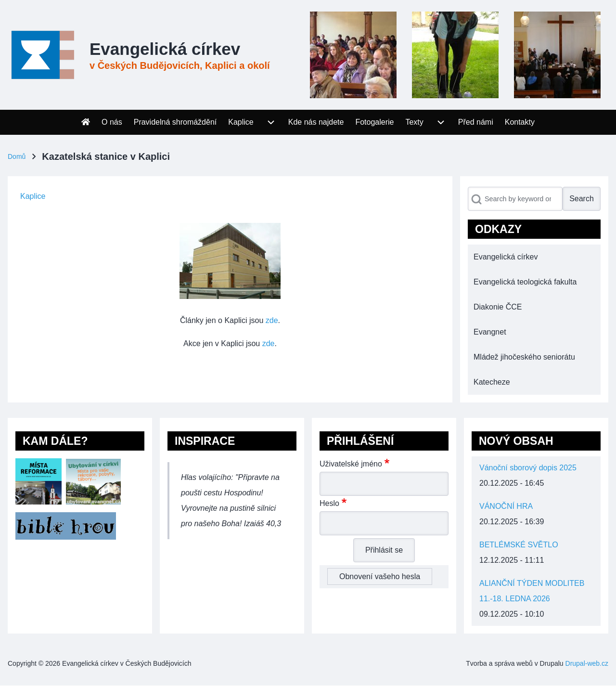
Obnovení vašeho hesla (380, 576)
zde (272, 320)
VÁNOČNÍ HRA (506, 506)
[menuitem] (86, 122)
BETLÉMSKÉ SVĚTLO (519, 545)
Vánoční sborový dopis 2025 (528, 468)
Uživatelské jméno (351, 464)
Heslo (329, 503)
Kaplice (33, 196)
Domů (17, 156)
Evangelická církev (165, 49)
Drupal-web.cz (587, 663)
